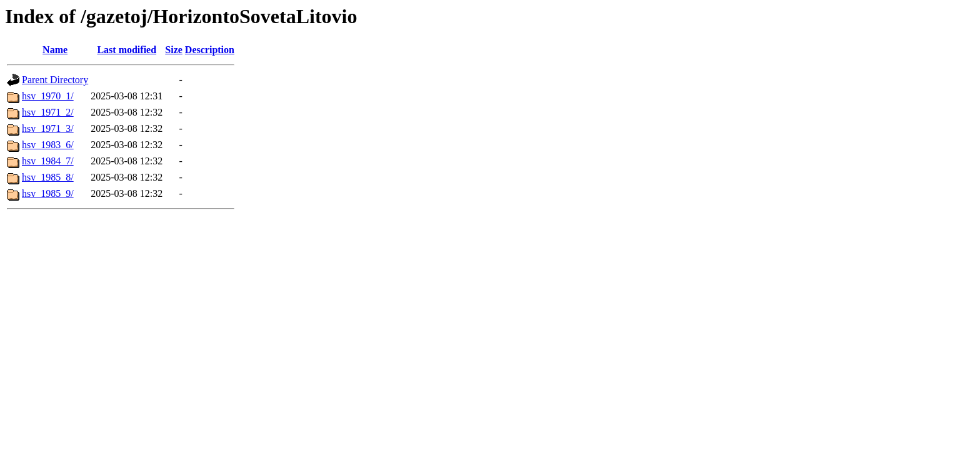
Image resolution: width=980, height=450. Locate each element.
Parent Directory (55, 80)
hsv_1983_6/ (48, 145)
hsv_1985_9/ (48, 193)
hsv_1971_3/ (48, 128)
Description (210, 50)
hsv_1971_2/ (48, 112)
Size (174, 50)
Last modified (127, 50)
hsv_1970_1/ (48, 96)
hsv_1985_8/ (48, 177)
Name (55, 50)
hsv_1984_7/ (48, 161)
